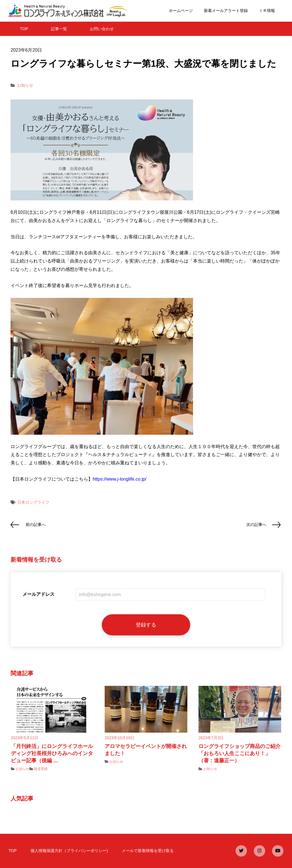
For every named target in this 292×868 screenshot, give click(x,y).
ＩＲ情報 (267, 11)
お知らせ (25, 85)
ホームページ (181, 11)
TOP (24, 29)
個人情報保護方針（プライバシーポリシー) (69, 851)
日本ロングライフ (33, 502)
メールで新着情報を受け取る (148, 851)
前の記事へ (36, 525)
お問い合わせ (102, 29)
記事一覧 (59, 29)
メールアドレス (38, 594)
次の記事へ (256, 525)
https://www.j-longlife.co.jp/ (120, 479)
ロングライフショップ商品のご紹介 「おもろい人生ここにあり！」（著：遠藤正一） (242, 753)
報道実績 (41, 769)
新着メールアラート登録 (226, 11)
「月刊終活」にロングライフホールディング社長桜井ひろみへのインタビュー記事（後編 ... (52, 753)
